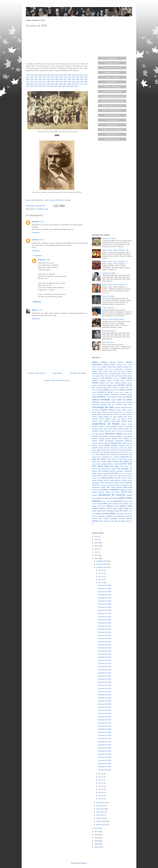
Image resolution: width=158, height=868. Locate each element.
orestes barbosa (98, 492)
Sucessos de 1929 (104, 682)
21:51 (40, 310)
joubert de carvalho (99, 462)
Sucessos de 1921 (104, 657)
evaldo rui (122, 426)
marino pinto (108, 476)
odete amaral (97, 490)
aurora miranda (113, 381)
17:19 (42, 222)
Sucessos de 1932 (109, 331)
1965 (57, 84)
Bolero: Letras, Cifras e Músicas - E (115, 285)
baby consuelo (126, 381)
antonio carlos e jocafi (106, 374)
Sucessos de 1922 (104, 660)
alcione (126, 367)
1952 (65, 82)
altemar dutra (109, 369)
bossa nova (114, 390)
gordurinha (120, 441)
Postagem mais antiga (78, 373)
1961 (40, 84)
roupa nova (123, 508)
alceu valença (118, 367)
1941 (82, 79)
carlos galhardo (99, 397)
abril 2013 (100, 815)
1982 (64, 86)
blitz (127, 387)
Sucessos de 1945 (104, 732)
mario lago (117, 476)
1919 (53, 77)
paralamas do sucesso (112, 495)
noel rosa (106, 487)
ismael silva (106, 450)
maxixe (130, 478)
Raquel (35, 310)
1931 (40, 79)
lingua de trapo (112, 466)
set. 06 (101, 792)
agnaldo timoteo (109, 365)
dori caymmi (128, 414)
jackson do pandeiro (125, 450)
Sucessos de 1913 (104, 632)
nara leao (113, 485)
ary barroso (107, 378)
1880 (36, 75)
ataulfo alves (126, 378)
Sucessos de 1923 (104, 663)
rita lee (116, 506)
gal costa (124, 436)
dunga (107, 417)
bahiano (95, 383)
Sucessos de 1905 (104, 607)
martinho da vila (120, 478)
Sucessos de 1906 (104, 610)
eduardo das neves (125, 417)
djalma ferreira (102, 414)
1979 (52, 86)
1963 (48, 84)
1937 (65, 79)
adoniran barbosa (116, 362)
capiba (107, 394)
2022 (96, 537)
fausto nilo (128, 429)
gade (119, 436)
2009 (96, 838)
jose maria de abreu (115, 459)
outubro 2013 (101, 564)
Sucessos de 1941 (104, 720)
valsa (109, 516)
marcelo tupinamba (104, 473)
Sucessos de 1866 (104, 588)
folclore (101, 434)
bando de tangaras (99, 385)
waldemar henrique (118, 519)
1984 (72, 86)
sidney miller (118, 511)
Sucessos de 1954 (104, 760)
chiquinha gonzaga (99, 404)
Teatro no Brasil (112, 134)
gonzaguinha (110, 441)
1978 (48, 86)
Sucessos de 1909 (104, 620)
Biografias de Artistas (112, 72)
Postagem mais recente (36, 373)
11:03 (48, 260)
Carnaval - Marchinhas (112, 87)
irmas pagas (96, 450)
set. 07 (101, 789)
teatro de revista (103, 514)
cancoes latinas (118, 392)
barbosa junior (112, 385)
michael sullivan (103, 480)
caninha (100, 394)
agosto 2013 (101, 803)
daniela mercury (108, 410)
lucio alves (124, 466)
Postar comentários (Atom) (60, 380)
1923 (69, 77)
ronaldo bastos (112, 508)
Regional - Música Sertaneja (112, 130)
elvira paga (115, 421)
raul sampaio (124, 504)
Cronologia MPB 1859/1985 (112, 91)
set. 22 (101, 579)
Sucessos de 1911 (104, 626)
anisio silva (107, 371)
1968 (69, 84)
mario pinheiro (127, 476)
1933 (48, 79)
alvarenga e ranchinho (123, 369)
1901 (40, 75)
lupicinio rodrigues (117, 471)
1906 (61, 75)
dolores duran (118, 414)
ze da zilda (114, 521)
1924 (73, 77)
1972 (86, 84)
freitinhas (95, 436)
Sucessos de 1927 (104, 676)
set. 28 (101, 570)
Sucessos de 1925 (104, 670)
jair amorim (96, 452)
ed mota (113, 417)
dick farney (115, 412)
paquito (95, 495)
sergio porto (102, 511)
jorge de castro (99, 459)
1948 (48, 82)
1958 (28, 84)
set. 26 (101, 576)
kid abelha (124, 461)
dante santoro (122, 410)
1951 (61, 82)
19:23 (42, 240)
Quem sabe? (30, 200)
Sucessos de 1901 (104, 595)
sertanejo (110, 511)
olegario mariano (126, 490)
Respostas (38, 255)
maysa (94, 480)
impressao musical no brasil (121, 448)
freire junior (128, 434)
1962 (44, 84)
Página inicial (57, 373)
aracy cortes (122, 376)
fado (110, 429)
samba (94, 511)
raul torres (101, 506)
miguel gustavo (115, 480)
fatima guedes (118, 429)
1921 (61, 77)
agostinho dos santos (124, 365)
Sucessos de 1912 (104, 629)
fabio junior (104, 429)
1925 (78, 77)
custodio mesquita (121, 407)
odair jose (128, 487)
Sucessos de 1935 (104, 701)
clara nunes (128, 404)
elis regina (122, 419)
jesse (119, 452)
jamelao (114, 452)
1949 (53, 82)
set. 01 (101, 799)
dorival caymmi (98, 417)
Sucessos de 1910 (104, 623)
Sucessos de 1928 (104, 679)
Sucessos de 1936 (104, 704)
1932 (44, 79)
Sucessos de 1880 (109, 273)
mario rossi (96, 478)
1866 (32, 75)
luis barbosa (103, 469)
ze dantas (122, 521)
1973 (28, 86)
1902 (44, 75)
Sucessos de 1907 (104, 613)
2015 (96, 552)
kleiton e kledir (113, 464)
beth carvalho (97, 387)
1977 (44, 86)
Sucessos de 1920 (104, 654)
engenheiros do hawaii (106, 424)
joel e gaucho (114, 457)
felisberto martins (98, 431)
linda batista (98, 466)
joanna (124, 452)
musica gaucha (104, 485)
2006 (96, 847)
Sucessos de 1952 (104, 754)
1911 (82, 75)
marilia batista (97, 476)
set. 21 (101, 583)
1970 (78, 84)
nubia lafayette (117, 487)
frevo (101, 436)
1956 (82, 82)
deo (109, 412)
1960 (36, 84)
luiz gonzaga (123, 469)
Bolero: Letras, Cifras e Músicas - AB (115, 250)
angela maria (97, 371)
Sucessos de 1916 (104, 642)
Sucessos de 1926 (104, 673)
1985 (76, 86)
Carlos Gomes (49, 200)
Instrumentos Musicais (112, 115)
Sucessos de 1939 (104, 713)
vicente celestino (118, 516)
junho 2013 (101, 809)
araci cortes (100, 376)
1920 (57, 77)
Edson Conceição (108, 296)
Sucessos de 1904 (104, 604)
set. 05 (101, 796)
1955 (78, 82)
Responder (36, 233)
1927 (86, 77)
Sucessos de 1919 (104, 651)
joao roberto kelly (126, 454)
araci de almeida (111, 376)
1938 (69, 79)
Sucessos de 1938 (104, 710)
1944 (32, 82)
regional (109, 506)
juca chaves (113, 461)
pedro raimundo (107, 501)
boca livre (100, 390)
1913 (28, 77)
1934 (53, 79)
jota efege (128, 459)
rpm (131, 508)
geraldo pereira (105, 439)
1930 (36, 79)
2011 (96, 832)
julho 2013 (100, 806)
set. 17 (101, 777)
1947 (44, 82)
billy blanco (108, 387)
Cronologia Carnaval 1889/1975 (112, 101)
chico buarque (127, 402)
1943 (28, 82)
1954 (73, 82)
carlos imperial (111, 397)
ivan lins (114, 450)
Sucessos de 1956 (104, 767)
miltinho (124, 480)
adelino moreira (99, 362)
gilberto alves (117, 439)
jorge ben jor (126, 457)
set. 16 (101, 780)
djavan (110, 414)
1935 (57, 79)
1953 (69, 82)
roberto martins (99, 508)
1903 (48, 75)
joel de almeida (103, 457)
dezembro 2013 (102, 561)
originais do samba (112, 492)
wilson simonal (104, 521)
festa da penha (121, 431)
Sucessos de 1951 (104, 751)
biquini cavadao (119, 387)
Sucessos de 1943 (104, 726)
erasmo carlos (127, 424)
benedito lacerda (125, 385)
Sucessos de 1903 (104, 601)
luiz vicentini (103, 471)
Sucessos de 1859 (109, 238)
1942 (86, 79)
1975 (36, 86)
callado (94, 392)
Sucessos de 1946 (104, 735)
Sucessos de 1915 (104, 638)
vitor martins (104, 519)
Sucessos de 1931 (104, 688)
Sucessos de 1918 (104, 648)
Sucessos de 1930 (104, 685)
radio (105, 503)
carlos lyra (121, 397)
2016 (96, 549)
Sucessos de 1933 (104, 695)
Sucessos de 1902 (104, 598)
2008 (96, 841)
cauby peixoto (106, 402)
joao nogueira (101, 454)
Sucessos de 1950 (104, 748)
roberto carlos (126, 506)
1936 (61, 79)
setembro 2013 (102, 567)
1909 (73, 75)
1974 (32, 86)
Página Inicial (112, 58)
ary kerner (116, 378)
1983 (68, 86)
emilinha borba (126, 421)
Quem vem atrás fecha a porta (113, 319)
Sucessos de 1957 (104, 770)
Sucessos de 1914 (104, 635)
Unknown (35, 222)
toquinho (127, 514)
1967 (65, 84)
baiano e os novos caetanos (110, 383)
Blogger (84, 863)
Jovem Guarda (112, 120)
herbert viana (97, 446)
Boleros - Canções (112, 77)
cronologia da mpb (42, 209)
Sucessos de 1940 (104, 717)
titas (113, 513)
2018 (96, 543)
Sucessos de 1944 (104, 729)
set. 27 (101, 573)
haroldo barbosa (104, 443)
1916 (40, 77)
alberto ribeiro (107, 367)
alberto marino (97, 367)
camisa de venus (105, 392)
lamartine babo (126, 464)
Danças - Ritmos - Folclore (112, 106)
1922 (65, 77)
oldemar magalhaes (111, 490)
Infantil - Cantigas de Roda (112, 110)
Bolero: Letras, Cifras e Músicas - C (115, 262)
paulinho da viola (102, 498)
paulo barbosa (113, 498)
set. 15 (101, 783)
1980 (56, 86)
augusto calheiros (99, 381)
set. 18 (101, 774)
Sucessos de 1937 (104, 707)
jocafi (94, 457)
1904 (53, 75)
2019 (96, 540)
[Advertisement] (57, 45)
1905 (57, 75)
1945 (36, 82)
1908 (69, 75)
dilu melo (123, 412)
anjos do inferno (119, 371)
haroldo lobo (116, 443)
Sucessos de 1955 (104, 763)
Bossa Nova (112, 82)
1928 (28, 79)
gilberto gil (128, 439)
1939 (73, 79)
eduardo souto (111, 419)
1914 (32, 77)
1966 (61, 84)
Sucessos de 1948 (104, 742)
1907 (65, 75)
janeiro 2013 (101, 825)
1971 (82, 84)
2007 (96, 844)
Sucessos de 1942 (104, 723)
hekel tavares (127, 443)
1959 (32, 84)
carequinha (114, 394)
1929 (32, 79)
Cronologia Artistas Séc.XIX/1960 (112, 96)
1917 (44, 77)
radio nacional (113, 504)
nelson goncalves (123, 485)
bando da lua (127, 383)
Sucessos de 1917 (104, 645)
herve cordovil (104, 448)
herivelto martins (110, 445)
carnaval (105, 399)
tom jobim (120, 514)
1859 (28, 75)
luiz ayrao (112, 469)
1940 (78, 79)
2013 (96, 558)
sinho (125, 511)
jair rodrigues (105, 452)
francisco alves (114, 434)
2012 (96, 828)
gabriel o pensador (110, 436)
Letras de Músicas (112, 125)
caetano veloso (126, 390)
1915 (36, 77)
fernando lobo (110, 431)
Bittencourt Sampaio (64, 200)
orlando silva (126, 492)
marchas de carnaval (125, 473)
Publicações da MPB (112, 63)
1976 (40, 86)
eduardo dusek (98, 419)
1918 (48, 77)
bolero (107, 390)
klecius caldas (101, 464)
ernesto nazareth (98, 426)
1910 (78, 75)
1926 (82, 77)
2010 (96, 835)
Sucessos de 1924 (104, 667)
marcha (115, 473)
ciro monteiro (117, 404)
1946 (40, 82)
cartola (114, 400)
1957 (86, 82)
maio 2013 (100, 812)
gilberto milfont (98, 441)
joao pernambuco (113, 454)
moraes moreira (119, 483)
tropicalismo (102, 516)
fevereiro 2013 (102, 821)
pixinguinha (118, 501)
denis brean (102, 412)
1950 (57, 82)
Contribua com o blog (112, 139)
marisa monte (107, 478)
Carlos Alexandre (108, 308)
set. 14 (101, 786)
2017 (96, 546)
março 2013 (101, 818)
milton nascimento (107, 483)
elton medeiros (104, 421)
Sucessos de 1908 (104, 617)
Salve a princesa (108, 342)
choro (109, 404)
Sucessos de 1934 (104, 698)
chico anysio (116, 402)
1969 (73, 84)
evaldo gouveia (111, 426)
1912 (86, 75)
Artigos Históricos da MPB (112, 68)
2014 (96, 555)
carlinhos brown (126, 394)
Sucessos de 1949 (104, 745)
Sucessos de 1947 (104, 738)
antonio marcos (121, 374)
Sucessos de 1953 (104, 757)
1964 (53, 84)
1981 (60, 86)
